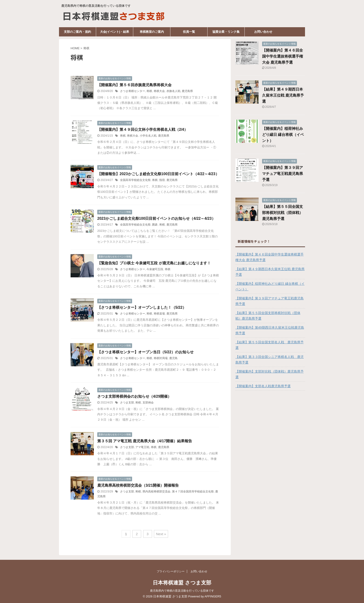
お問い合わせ (263, 32)
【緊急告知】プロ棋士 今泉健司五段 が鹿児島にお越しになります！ (154, 263)
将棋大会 (159, 91)
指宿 (162, 180)
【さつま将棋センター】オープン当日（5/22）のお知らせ (145, 352)
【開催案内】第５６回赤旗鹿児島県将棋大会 (134, 85)
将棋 (149, 91)
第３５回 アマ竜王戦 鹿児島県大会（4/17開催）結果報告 (145, 441)
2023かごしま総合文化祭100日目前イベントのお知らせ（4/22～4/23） (156, 218)
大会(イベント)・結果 (115, 32)
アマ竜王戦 (142, 447)
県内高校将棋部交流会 (156, 492)
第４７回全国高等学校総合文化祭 (193, 492)
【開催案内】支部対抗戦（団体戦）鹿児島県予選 (270, 374)
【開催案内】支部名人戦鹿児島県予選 (263, 386)
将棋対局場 (161, 358)
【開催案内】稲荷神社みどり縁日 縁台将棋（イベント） (283, 135)
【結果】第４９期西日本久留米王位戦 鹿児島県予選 (283, 95)
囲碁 (155, 225)
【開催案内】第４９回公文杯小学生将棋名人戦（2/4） (143, 129)
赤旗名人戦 (173, 91)
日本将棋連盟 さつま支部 (182, 583)
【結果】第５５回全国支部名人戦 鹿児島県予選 (270, 345)
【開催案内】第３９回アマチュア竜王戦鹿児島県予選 (283, 174)
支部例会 (148, 403)
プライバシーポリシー (171, 571)
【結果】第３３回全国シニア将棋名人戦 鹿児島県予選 (270, 360)
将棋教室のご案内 (152, 32)
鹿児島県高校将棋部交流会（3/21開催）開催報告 (138, 485)
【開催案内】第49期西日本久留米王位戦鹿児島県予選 (270, 330)
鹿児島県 (187, 91)
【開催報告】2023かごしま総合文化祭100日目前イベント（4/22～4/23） (158, 174)
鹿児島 (173, 358)
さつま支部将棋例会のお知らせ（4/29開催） (134, 396)
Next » (161, 534)
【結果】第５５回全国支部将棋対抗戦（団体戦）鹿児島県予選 (283, 213)
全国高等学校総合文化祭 (135, 180)
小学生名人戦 (148, 136)
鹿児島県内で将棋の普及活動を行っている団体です (182, 591)
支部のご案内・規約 (77, 32)
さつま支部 (127, 403)
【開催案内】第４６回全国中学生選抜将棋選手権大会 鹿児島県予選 (283, 56)
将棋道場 (159, 314)
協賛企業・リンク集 (226, 32)
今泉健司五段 (155, 269)
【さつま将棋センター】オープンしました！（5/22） (142, 307)
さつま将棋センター (133, 91)
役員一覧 (189, 32)
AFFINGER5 (213, 596)
